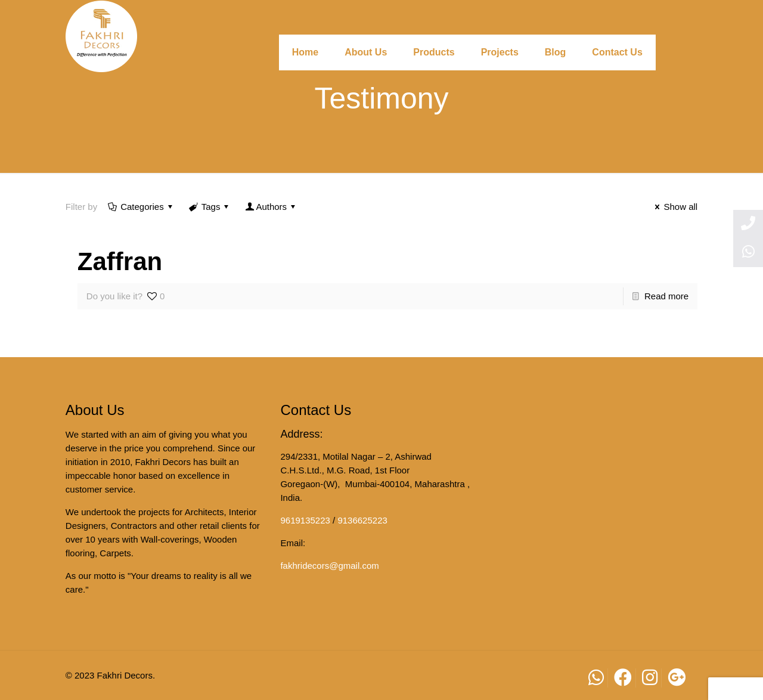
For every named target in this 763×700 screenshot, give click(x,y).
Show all (674, 207)
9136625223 (362, 520)
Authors (271, 207)
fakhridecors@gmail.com (329, 566)
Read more (666, 296)
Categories (141, 207)
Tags (210, 207)
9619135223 (305, 520)
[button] (736, 689)
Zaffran (120, 261)
